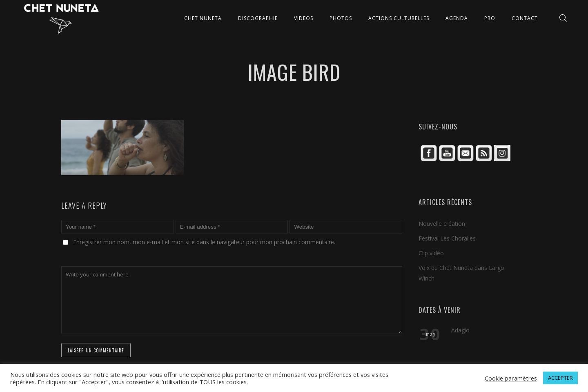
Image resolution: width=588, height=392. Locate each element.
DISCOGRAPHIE (258, 18)
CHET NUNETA (203, 18)
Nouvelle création (442, 224)
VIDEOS (304, 18)
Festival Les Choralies (447, 238)
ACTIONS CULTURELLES (399, 18)
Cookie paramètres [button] (511, 378)
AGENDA (457, 18)
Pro (490, 18)
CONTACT (525, 18)
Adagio (460, 330)
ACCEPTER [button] (560, 378)
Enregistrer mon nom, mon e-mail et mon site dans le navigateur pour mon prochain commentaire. (204, 242)
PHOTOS (341, 18)
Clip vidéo (431, 253)
